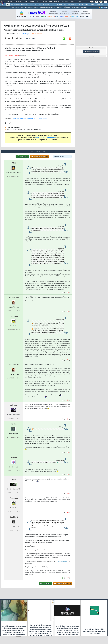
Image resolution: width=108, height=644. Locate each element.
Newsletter (47, 2)
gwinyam (14, 405)
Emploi (57, 2)
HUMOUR (84, 7)
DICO (78, 7)
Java (52, 5)
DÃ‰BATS (67, 7)
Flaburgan (14, 316)
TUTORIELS (16, 7)
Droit (73, 2)
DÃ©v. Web (59, 5)
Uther (14, 163)
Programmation (73, 5)
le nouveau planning (42, 119)
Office (87, 5)
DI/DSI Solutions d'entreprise (19, 5)
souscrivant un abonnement (46, 138)
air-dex (14, 424)
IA (36, 5)
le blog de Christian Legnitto (22, 119)
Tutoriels (19, 2)
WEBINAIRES (29, 7)
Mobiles (93, 5)
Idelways (26, 34)
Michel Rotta (14, 297)
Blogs (32, 2)
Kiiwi (14, 479)
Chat (38, 2)
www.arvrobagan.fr (63, 561)
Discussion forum (91, 52)
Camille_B (14, 517)
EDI (65, 5)
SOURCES (59, 7)
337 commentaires (38, 34)
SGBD (81, 5)
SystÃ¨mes (100, 5)
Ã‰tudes (65, 2)
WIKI (73, 7)
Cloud (31, 5)
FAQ (26, 2)
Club (79, 2)
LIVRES (36, 7)
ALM (40, 5)
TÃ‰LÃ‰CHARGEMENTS (47, 7)
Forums (10, 2)
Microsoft (46, 5)
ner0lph (14, 457)
